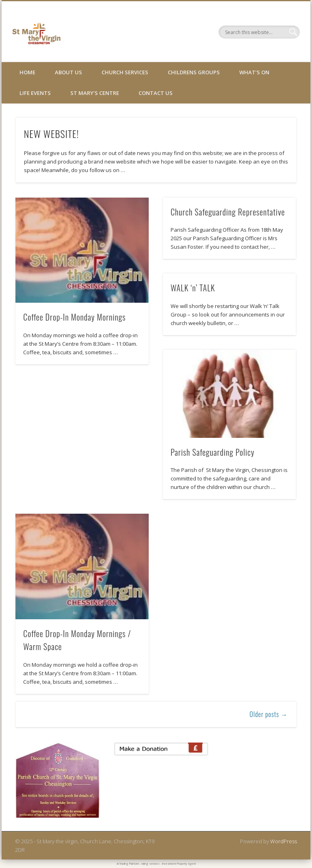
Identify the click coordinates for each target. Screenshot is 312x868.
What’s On (254, 72)
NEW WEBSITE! (52, 134)
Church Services (125, 72)
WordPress (284, 841)
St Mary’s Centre (95, 93)
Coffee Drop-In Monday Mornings (74, 317)
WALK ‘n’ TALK (193, 288)
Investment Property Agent (179, 864)
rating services (151, 864)
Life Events (35, 93)
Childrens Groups (194, 72)
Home (27, 72)
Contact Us (156, 93)
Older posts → (269, 714)
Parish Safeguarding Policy (213, 452)
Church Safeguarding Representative (228, 212)
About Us (68, 72)
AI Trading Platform (128, 864)
